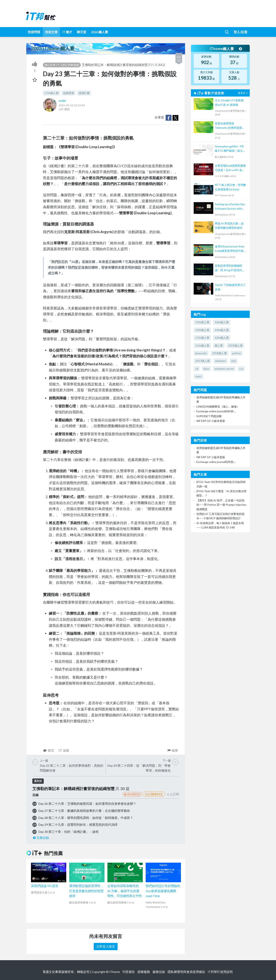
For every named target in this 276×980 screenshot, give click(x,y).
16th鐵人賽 (222, 322)
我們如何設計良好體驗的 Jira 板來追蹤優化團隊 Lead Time (163, 891)
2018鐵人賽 (220, 353)
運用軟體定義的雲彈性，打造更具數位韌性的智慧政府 (86, 891)
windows (221, 361)
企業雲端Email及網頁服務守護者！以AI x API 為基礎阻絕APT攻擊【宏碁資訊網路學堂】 (230, 168)
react (198, 376)
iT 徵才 (67, 32)
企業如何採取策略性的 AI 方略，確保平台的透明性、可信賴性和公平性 (125, 891)
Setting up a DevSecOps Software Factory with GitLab (230, 207)
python (237, 353)
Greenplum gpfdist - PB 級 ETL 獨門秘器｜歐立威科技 (230, 149)
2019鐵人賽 (235, 345)
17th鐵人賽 (52, 93)
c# (197, 369)
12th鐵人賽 (222, 338)
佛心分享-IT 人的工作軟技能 (62, 65)
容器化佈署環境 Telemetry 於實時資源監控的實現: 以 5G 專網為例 (230, 126)
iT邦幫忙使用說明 (220, 972)
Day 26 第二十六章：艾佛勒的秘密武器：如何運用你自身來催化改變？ (87, 803)
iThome (115, 972)
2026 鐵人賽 (99, 32)
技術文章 (51, 32)
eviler (63, 101)
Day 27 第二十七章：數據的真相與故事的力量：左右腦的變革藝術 (84, 811)
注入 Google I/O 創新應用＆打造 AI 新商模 (229, 102)
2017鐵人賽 (202, 361)
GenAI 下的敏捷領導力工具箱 (230, 287)
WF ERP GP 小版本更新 (211, 421)
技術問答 (34, 32)
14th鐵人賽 (222, 330)
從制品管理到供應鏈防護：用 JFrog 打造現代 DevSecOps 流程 (229, 268)
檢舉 (172, 750)
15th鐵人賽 (202, 322)
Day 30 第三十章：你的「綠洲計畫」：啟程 (68, 832)
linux (206, 369)
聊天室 (82, 32)
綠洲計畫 (84, 93)
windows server (224, 369)
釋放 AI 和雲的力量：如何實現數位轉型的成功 (229, 226)
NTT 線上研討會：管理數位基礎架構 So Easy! (230, 187)
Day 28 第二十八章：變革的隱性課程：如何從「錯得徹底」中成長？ (86, 818)
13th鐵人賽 (202, 330)
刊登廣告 (129, 972)
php (234, 361)
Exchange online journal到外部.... (216, 411)
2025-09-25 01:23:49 (72, 105)
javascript (201, 353)
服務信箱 (159, 972)
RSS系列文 (132, 794)
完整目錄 (41, 838)
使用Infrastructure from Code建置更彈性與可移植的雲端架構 (231, 249)
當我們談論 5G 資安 (45, 886)
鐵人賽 (219, 345)
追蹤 (64, 750)
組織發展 (69, 93)
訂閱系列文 (154, 794)
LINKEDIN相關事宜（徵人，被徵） (218, 407)
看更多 (243, 93)
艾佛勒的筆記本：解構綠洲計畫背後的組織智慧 (115, 65)
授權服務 (144, 972)
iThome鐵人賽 (226, 49)
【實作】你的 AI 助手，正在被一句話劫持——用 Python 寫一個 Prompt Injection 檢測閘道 (221, 505)
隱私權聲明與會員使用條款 (186, 972)
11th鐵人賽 (202, 345)
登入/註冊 (241, 32)
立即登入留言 (106, 946)
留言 (49, 750)
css (241, 369)
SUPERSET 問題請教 (209, 416)
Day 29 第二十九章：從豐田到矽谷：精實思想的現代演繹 (78, 824)
